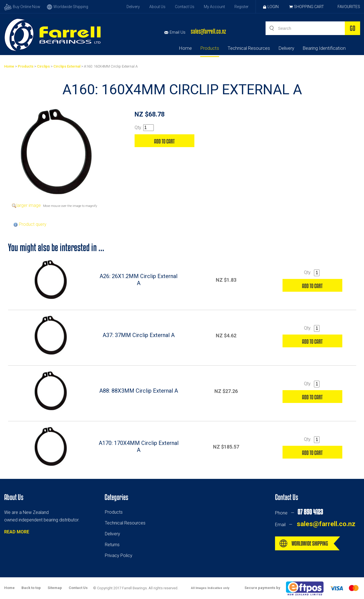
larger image (29, 205)
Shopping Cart (309, 7)
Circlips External (67, 66)
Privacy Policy (119, 555)
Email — (315, 525)
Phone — (299, 513)
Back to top (31, 588)
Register (242, 7)
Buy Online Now (22, 7)
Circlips (43, 66)
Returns (112, 545)
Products (210, 48)
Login (271, 7)
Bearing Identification (324, 48)
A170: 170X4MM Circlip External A (139, 446)
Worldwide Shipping (68, 7)
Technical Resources (249, 48)
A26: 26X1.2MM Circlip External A (138, 280)
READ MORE (17, 532)
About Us (157, 7)
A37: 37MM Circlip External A (139, 335)
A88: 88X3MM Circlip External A (139, 391)
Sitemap (55, 588)
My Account (214, 7)
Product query (33, 224)
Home (185, 48)
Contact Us (185, 7)
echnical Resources (126, 523)
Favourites (349, 7)
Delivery (133, 7)
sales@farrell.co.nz (208, 31)
